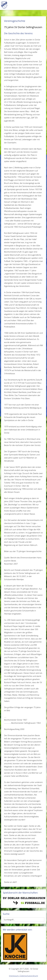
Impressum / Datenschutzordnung (23, 976)
